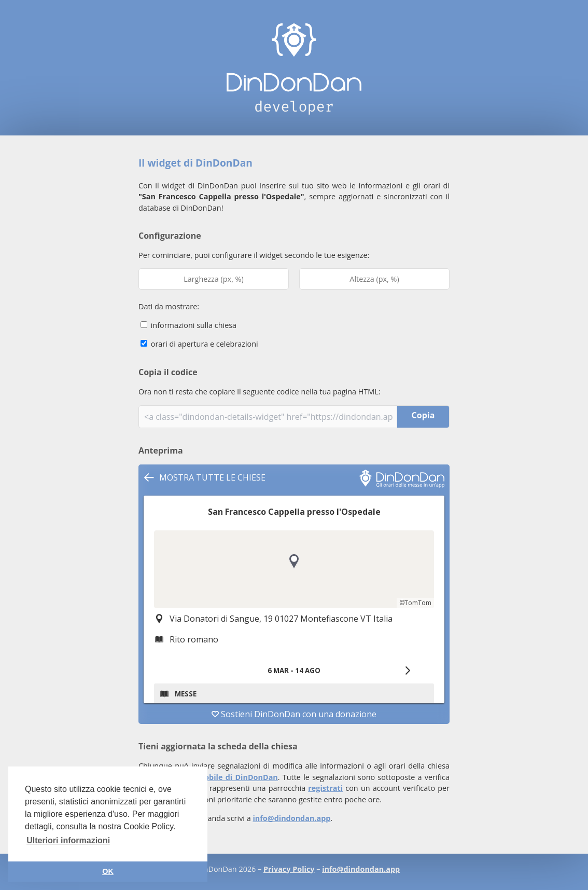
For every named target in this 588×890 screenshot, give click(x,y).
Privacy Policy (289, 869)
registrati (325, 788)
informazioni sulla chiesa (188, 325)
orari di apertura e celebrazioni (199, 344)
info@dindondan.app (291, 818)
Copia (423, 415)
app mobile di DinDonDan (229, 777)
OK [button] (108, 871)
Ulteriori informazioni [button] (68, 840)
